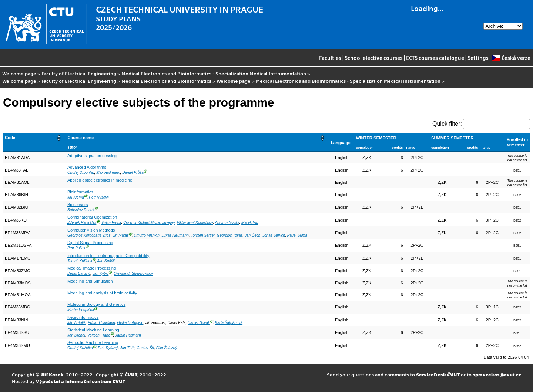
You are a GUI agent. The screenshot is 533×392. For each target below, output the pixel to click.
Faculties (330, 58)
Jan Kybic (101, 273)
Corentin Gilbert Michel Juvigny (149, 223)
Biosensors (78, 205)
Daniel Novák (199, 323)
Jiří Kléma (76, 197)
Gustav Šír (145, 348)
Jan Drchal (76, 335)
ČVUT (131, 374)
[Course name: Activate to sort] (198, 138)
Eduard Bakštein (101, 323)
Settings (478, 58)
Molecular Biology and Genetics (96, 304)
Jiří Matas (121, 235)
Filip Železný (167, 348)
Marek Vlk (250, 223)
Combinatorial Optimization (92, 217)
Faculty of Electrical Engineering (79, 73)
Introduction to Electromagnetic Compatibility (108, 256)
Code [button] (10, 138)
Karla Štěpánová (229, 323)
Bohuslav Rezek (81, 210)
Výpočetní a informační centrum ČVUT (81, 381)
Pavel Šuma (297, 235)
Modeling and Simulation (90, 281)
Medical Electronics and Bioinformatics (166, 81)
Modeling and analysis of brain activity (102, 293)
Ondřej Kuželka (80, 348)
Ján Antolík (77, 323)
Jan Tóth (127, 348)
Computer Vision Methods (91, 230)
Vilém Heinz (111, 223)
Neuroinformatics (83, 317)
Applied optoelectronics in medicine (100, 180)
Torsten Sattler (203, 235)
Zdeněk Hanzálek (82, 223)
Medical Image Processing (92, 268)
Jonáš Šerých (274, 235)
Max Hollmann (108, 173)
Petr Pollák (76, 248)
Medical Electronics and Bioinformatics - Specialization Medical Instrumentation (214, 73)
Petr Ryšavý (99, 197)
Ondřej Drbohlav (81, 173)
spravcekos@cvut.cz (497, 374)
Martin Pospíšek (81, 310)
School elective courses (374, 58)
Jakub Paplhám (128, 335)
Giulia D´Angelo (130, 323)
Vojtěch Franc (99, 335)
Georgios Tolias (230, 235)
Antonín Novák (227, 223)
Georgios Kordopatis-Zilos (89, 235)
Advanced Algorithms (87, 167)
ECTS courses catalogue (435, 58)
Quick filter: (447, 124)
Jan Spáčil (106, 261)
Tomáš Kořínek (80, 261)
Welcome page (19, 73)
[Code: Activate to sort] (35, 138)
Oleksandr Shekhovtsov (133, 273)
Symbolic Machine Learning (93, 342)
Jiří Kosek (52, 374)
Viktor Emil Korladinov (195, 223)
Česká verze (511, 58)
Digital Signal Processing (90, 243)
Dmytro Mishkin (146, 235)
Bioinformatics (80, 192)
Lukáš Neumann (175, 235)
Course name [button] (81, 138)
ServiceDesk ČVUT (438, 374)
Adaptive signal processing (92, 156)
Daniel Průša (133, 173)
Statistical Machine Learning (93, 330)
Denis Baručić (79, 273)
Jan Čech (253, 235)
